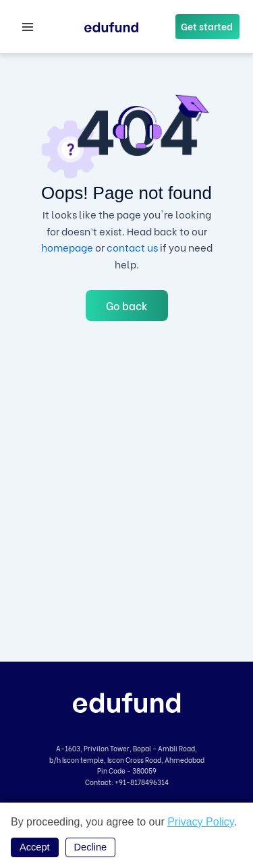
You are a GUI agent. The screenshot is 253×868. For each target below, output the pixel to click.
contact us (132, 247)
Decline (91, 847)
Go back (127, 305)
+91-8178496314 (142, 782)
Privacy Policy (200, 822)
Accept (35, 847)
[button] (207, 27)
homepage (67, 247)
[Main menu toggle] (28, 27)
